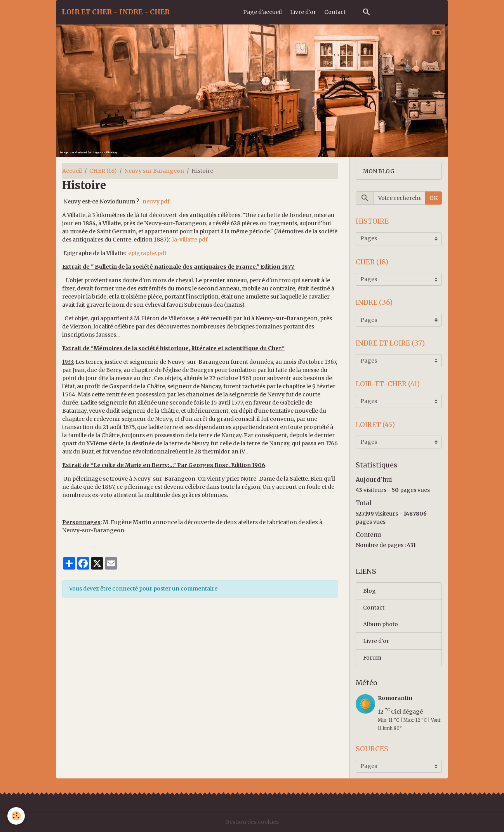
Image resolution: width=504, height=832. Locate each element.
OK (434, 198)
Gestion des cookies (252, 822)
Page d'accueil (262, 12)
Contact (335, 12)
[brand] (116, 12)
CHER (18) (103, 171)
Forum (372, 658)
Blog (369, 591)
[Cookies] (17, 816)
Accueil (72, 171)
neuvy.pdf (156, 201)
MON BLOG (379, 171)
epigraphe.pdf (147, 253)
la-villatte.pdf (190, 240)
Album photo (381, 624)
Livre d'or (303, 12)
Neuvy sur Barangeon (154, 171)
